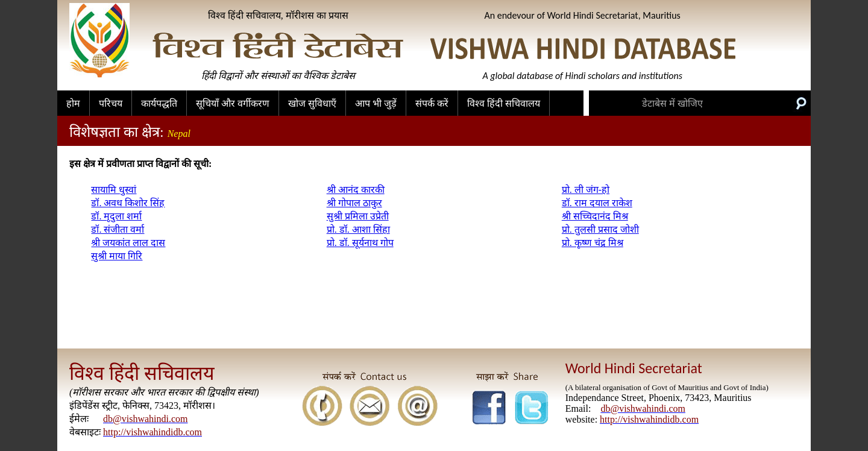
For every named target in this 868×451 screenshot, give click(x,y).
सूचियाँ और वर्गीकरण (233, 103)
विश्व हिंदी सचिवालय (504, 103)
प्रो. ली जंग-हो (586, 190)
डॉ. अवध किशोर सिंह (128, 203)
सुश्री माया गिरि (117, 256)
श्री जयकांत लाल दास (128, 243)
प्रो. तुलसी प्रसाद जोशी (600, 229)
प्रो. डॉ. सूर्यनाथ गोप (360, 243)
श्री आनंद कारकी (356, 190)
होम (73, 103)
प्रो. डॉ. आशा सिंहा (358, 229)
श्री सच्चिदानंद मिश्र (595, 216)
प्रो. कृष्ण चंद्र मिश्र (593, 243)
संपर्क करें (432, 103)
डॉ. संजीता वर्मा (118, 229)
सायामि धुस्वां (114, 190)
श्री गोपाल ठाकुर (354, 203)
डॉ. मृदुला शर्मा (116, 216)
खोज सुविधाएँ (312, 103)
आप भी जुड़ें (376, 103)
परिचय (111, 103)
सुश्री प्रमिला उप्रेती (358, 216)
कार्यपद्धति (159, 103)
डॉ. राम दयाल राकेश (597, 203)
